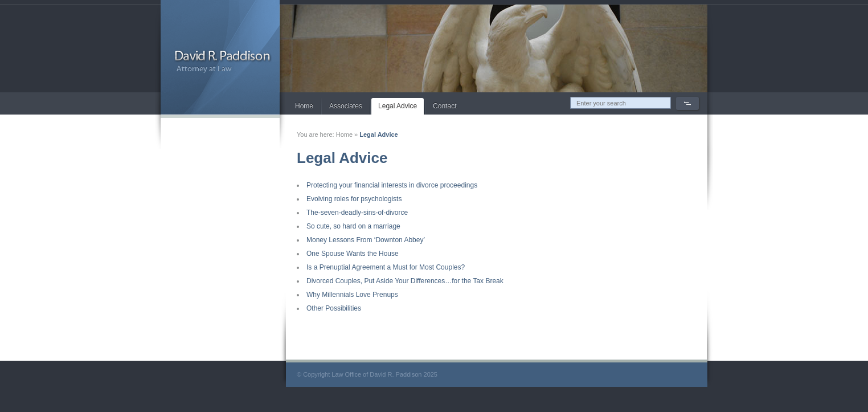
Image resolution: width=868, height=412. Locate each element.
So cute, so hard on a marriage (353, 226)
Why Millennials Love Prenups (352, 295)
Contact (445, 106)
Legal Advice (398, 106)
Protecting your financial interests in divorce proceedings (392, 185)
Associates (346, 106)
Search (687, 103)
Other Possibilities (334, 308)
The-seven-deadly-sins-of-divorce (357, 213)
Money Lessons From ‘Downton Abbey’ (366, 240)
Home (304, 106)
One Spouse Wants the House (353, 254)
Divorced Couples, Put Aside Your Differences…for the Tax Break (405, 281)
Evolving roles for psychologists (354, 199)
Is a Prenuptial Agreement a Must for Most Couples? (386, 267)
